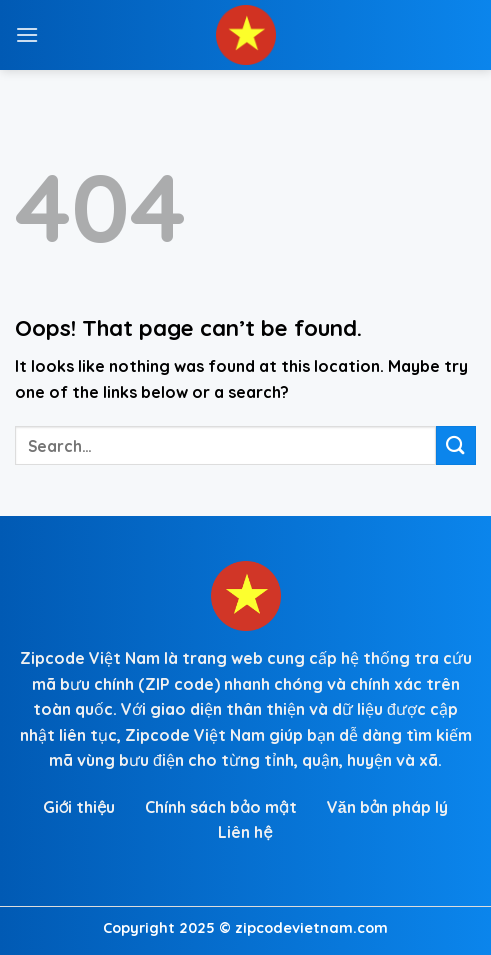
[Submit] (456, 445)
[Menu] (27, 34)
